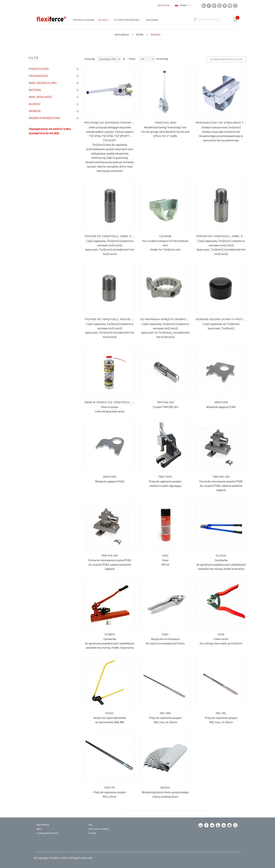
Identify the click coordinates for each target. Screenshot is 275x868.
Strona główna (122, 34)
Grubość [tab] (35, 111)
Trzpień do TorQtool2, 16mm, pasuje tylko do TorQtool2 (128, 236)
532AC (110, 713)
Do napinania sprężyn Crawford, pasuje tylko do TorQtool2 (187, 319)
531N (221, 634)
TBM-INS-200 (221, 477)
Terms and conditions (99, 829)
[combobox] (212, 20)
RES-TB (110, 788)
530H (165, 634)
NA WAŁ (140, 34)
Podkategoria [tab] (39, 69)
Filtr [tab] (34, 58)
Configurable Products (47, 833)
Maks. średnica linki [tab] (43, 83)
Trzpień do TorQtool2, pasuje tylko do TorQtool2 (124, 319)
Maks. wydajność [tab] (40, 97)
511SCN (221, 556)
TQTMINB (165, 236)
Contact (92, 833)
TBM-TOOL (165, 477)
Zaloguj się (164, 5)
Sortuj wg (90, 59)
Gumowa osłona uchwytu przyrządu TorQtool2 (233, 319)
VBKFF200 (221, 402)
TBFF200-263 (165, 402)
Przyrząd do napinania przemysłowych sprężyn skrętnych (131, 123)
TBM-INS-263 (110, 556)
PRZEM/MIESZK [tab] (38, 76)
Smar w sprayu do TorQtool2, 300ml (112, 402)
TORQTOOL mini (165, 123)
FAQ (90, 825)
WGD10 (165, 788)
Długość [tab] (35, 104)
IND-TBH (165, 713)
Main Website (43, 825)
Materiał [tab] (35, 90)
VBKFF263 (110, 477)
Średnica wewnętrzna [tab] (44, 118)
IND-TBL (221, 713)
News (39, 829)
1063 (165, 556)
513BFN (110, 634)
